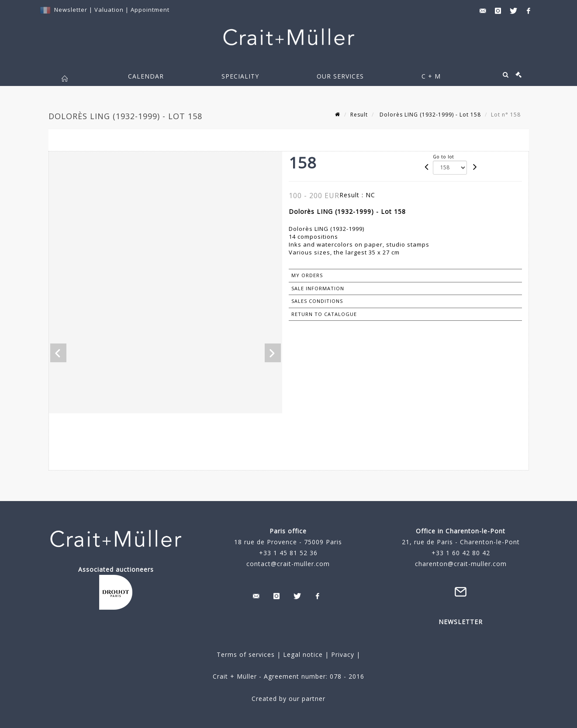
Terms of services (246, 654)
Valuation (109, 10)
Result (359, 115)
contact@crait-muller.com (288, 564)
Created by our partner (288, 699)
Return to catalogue (324, 314)
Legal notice (303, 654)
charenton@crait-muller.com (461, 564)
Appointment (150, 10)
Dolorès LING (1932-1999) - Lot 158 (429, 115)
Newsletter (71, 10)
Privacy (342, 654)
